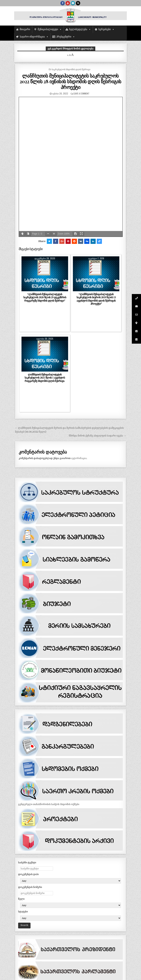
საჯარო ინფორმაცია (32, 37)
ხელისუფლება (78, 29)
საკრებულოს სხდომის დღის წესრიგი (71, 69)
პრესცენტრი (64, 37)
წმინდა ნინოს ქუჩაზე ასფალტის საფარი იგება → (97, 436)
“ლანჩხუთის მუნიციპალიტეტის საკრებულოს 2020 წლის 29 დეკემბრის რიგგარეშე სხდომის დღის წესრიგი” (45, 297)
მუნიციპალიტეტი (48, 29)
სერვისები (105, 29)
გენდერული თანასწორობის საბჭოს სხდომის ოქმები (49, 804)
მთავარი (25, 29)
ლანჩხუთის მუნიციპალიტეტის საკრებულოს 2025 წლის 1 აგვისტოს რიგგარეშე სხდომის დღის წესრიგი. (45, 378)
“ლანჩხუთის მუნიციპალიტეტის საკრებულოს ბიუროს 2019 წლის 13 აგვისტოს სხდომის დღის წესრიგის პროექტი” (96, 299)
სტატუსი (23, 912)
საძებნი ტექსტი (27, 862)
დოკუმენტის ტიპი (28, 874)
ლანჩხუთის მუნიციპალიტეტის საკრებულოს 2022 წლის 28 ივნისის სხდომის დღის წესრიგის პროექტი (70, 81)
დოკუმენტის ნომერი (30, 887)
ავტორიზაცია (79, 458)
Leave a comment (81, 93)
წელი (21, 899)
